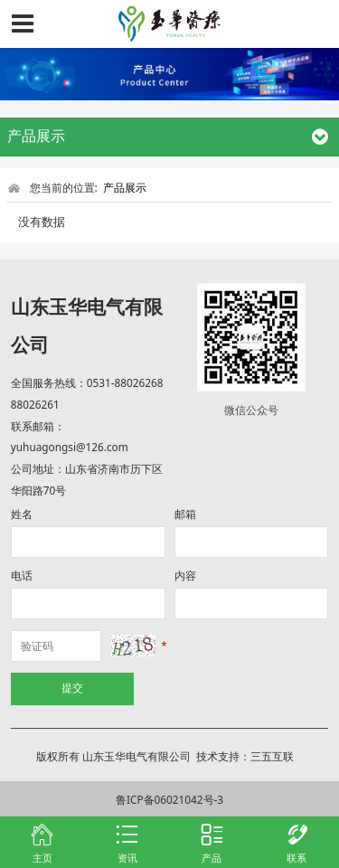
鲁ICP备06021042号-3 (169, 799)
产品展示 (125, 188)
